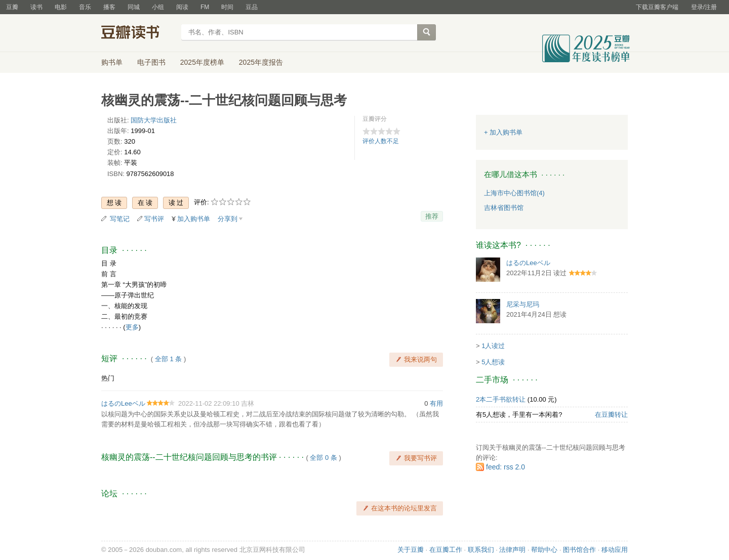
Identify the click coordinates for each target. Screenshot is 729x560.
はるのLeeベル (123, 403)
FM (205, 7)
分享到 (228, 219)
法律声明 (512, 550)
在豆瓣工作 (446, 550)
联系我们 (481, 550)
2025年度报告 (261, 62)
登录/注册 (704, 7)
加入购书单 (194, 219)
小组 (158, 7)
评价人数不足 (381, 141)
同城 (134, 7)
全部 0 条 (323, 458)
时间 (227, 7)
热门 (108, 378)
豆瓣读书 (138, 33)
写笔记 (120, 219)
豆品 (252, 7)
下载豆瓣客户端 (657, 7)
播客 (109, 7)
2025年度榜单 (202, 62)
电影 (61, 7)
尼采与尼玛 (523, 304)
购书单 (112, 62)
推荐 (432, 216)
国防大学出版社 (154, 120)
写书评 (154, 219)
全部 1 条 (168, 359)
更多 (132, 327)
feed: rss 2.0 (505, 467)
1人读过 (493, 346)
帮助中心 (544, 550)
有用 (436, 403)
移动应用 (615, 550)
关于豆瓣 (411, 550)
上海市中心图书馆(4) (514, 193)
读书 (36, 7)
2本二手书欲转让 (501, 399)
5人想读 (493, 362)
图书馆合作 (579, 550)
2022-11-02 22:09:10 (209, 403)
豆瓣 (12, 7)
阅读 (182, 7)
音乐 (85, 7)
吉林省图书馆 (504, 208)
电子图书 (151, 62)
